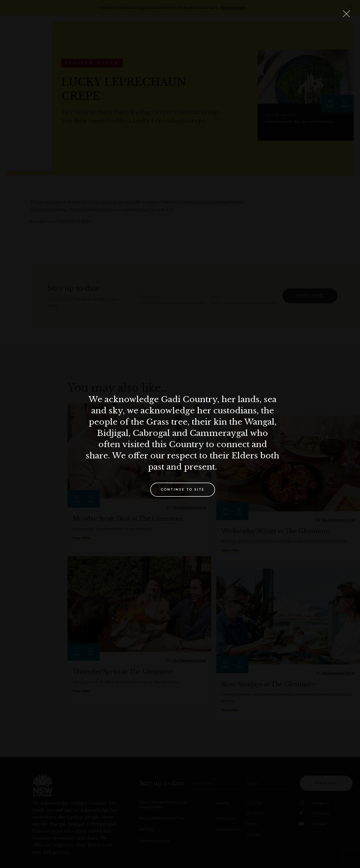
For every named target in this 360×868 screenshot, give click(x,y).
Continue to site (183, 489)
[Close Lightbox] (346, 14)
